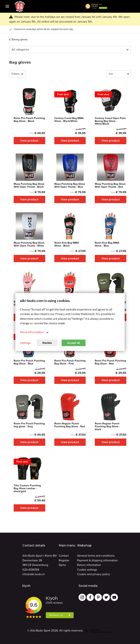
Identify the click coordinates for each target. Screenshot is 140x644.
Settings (25, 343)
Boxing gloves (18, 40)
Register (64, 560)
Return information (89, 565)
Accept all (74, 343)
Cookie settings (87, 570)
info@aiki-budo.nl (34, 574)
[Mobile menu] (7, 6)
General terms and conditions (96, 556)
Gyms (62, 565)
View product (29, 141)
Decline (47, 343)
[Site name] (20, 6)
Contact (64, 556)
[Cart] (124, 6)
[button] (114, 6)
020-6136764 (31, 570)
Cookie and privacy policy (94, 574)
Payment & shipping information (97, 560)
